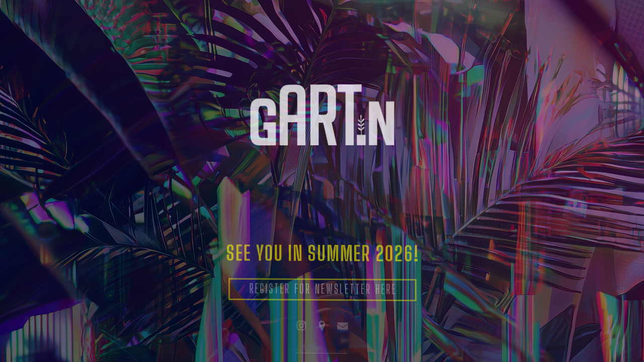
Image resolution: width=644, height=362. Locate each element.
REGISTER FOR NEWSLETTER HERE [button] (324, 290)
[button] (301, 326)
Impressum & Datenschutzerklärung (323, 350)
